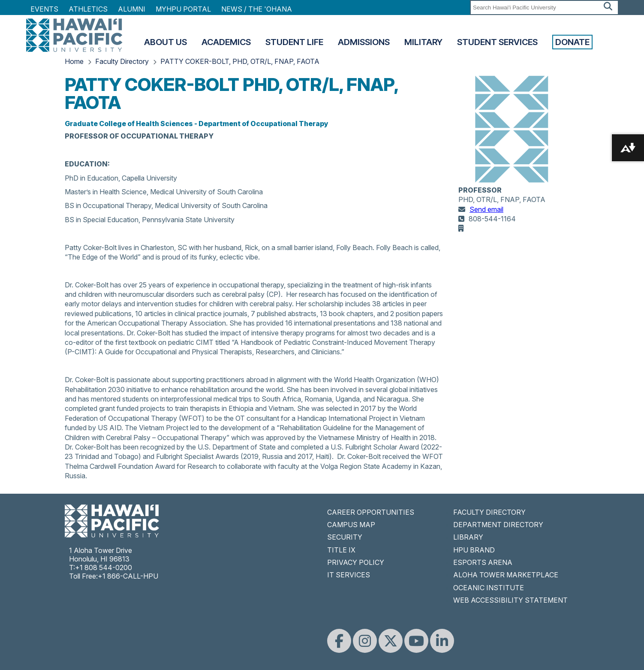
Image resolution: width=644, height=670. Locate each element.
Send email (486, 209)
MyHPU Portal (183, 9)
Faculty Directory (122, 61)
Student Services (497, 42)
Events (44, 9)
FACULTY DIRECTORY (489, 512)
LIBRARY (468, 537)
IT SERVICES (349, 575)
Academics (226, 42)
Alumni (132, 9)
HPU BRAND (474, 550)
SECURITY (345, 537)
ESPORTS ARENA (483, 562)
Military (423, 42)
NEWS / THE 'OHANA (257, 9)
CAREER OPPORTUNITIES (371, 512)
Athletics (88, 9)
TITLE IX (341, 550)
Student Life (294, 42)
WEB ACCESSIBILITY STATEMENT (510, 600)
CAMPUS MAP (351, 525)
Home (74, 61)
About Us (166, 42)
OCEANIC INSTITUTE (489, 588)
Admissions (364, 42)
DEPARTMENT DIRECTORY (498, 525)
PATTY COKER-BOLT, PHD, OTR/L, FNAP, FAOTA (240, 61)
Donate (572, 42)
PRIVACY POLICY (356, 562)
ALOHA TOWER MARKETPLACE (506, 575)
